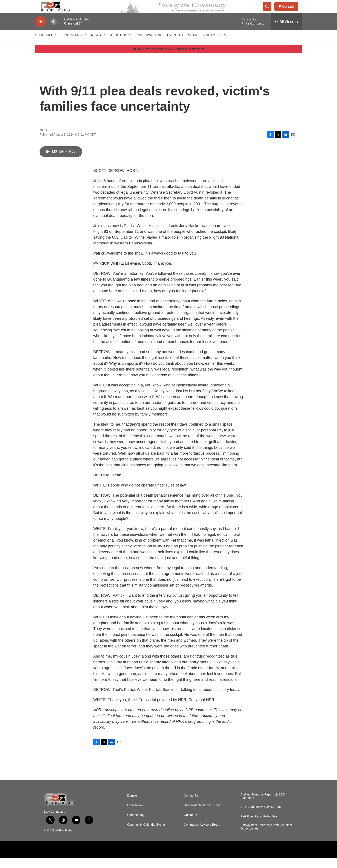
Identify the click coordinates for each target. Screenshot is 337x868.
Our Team (190, 825)
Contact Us (191, 805)
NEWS (96, 45)
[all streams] (286, 31)
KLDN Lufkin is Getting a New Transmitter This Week (169, 59)
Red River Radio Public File (259, 826)
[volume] (54, 31)
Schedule (44, 45)
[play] (41, 31)
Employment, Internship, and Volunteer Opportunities (266, 836)
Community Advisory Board (202, 834)
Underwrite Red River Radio (202, 815)
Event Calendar (182, 45)
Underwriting (150, 45)
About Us (119, 45)
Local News (135, 815)
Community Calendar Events (146, 834)
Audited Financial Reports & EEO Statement (263, 806)
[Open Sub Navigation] (57, 45)
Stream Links (214, 45)
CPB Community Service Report (262, 816)
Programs (72, 45)
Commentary (136, 825)
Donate (291, 11)
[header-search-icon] (269, 11)
